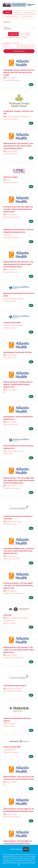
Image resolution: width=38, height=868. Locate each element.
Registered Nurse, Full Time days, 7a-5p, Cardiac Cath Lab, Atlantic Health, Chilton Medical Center (19, 650)
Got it (26, 849)
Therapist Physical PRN (12, 322)
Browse (17, 12)
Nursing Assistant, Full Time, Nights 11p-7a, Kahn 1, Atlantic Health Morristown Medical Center (18, 209)
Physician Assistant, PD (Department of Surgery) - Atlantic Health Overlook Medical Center (18, 384)
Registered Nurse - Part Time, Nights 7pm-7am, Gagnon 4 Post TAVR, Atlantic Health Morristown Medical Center (19, 480)
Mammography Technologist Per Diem (18, 352)
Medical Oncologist (11, 177)
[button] (25, 34)
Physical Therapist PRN (12, 747)
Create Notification (28, 46)
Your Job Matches (11, 16)
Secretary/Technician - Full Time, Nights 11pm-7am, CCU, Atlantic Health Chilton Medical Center (18, 585)
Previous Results (19, 51)
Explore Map (29, 12)
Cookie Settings (16, 849)
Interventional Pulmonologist (15, 685)
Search (7, 12)
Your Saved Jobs (27, 16)
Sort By (5, 46)
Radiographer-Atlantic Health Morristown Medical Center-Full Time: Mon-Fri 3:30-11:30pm (19, 72)
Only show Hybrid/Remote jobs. (16, 37)
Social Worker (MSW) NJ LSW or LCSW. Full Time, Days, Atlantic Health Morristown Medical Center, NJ (19, 551)
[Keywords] (19, 22)
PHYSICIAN (7, 615)
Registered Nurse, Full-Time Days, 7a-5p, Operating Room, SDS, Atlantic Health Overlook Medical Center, (18, 146)
